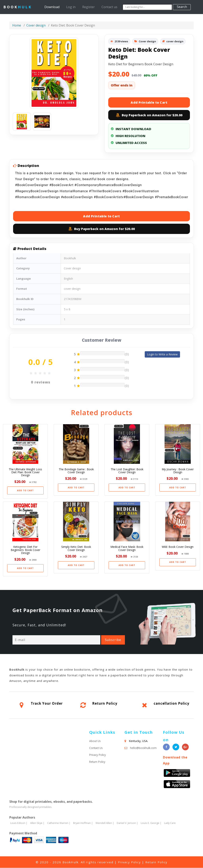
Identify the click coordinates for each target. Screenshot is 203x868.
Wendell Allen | (106, 823)
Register (89, 7)
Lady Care (172, 823)
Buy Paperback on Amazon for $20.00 (149, 115)
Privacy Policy (98, 755)
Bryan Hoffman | (84, 823)
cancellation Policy (171, 704)
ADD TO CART (25, 490)
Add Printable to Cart (149, 102)
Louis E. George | (152, 823)
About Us (95, 741)
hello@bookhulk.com (143, 748)
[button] (19, 73)
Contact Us (96, 748)
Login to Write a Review (162, 354)
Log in (71, 7)
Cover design (36, 25)
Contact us (109, 7)
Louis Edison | (19, 823)
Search (182, 7)
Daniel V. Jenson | (129, 823)
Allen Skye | (37, 823)
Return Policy (105, 704)
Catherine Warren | (59, 823)
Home (17, 25)
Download (53, 7)
